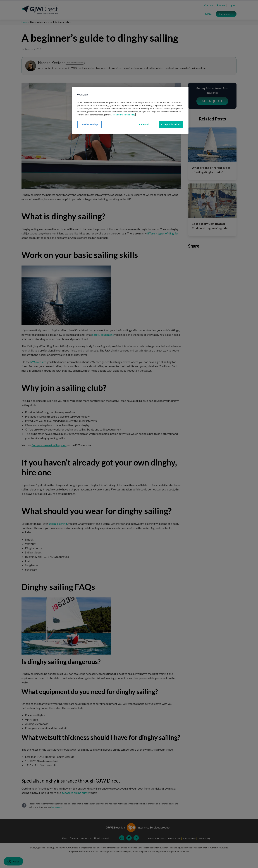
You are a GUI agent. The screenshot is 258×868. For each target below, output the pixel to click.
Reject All (144, 124)
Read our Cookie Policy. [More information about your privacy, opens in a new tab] (124, 115)
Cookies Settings (89, 124)
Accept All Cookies (171, 124)
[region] (130, 110)
